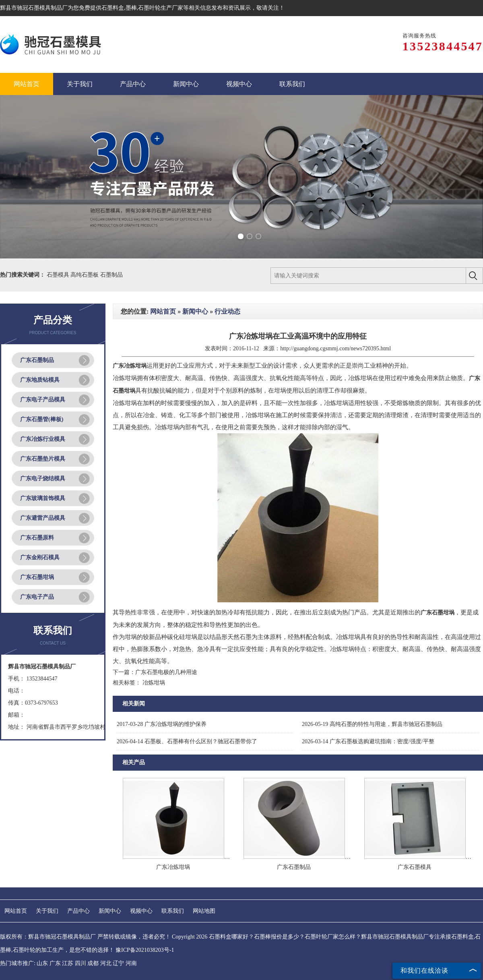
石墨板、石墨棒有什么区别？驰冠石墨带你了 (187, 741)
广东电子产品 (37, 597)
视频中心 (141, 911)
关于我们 (47, 911)
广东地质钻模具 (40, 380)
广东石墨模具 (415, 867)
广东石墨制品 (37, 360)
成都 (93, 963)
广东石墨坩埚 (37, 577)
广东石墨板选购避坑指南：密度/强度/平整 (368, 741)
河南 (131, 963)
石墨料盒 (113, 8)
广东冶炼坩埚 (173, 867)
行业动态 (227, 311)
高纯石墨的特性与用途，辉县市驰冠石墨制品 (372, 724)
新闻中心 (195, 311)
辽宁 (118, 963)
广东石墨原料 (37, 538)
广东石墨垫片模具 (43, 459)
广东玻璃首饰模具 (43, 498)
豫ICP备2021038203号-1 (145, 950)
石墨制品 (111, 275)
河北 (106, 963)
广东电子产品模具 (43, 400)
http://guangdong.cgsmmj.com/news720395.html (335, 348)
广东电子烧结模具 (43, 479)
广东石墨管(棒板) (42, 419)
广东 (55, 963)
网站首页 (163, 311)
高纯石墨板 (85, 275)
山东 (42, 963)
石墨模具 (59, 275)
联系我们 (173, 911)
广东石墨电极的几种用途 (166, 672)
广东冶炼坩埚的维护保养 (162, 724)
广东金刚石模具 (40, 557)
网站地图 (204, 911)
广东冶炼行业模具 (43, 439)
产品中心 (78, 911)
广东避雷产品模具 (43, 518)
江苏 (68, 963)
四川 (80, 963)
